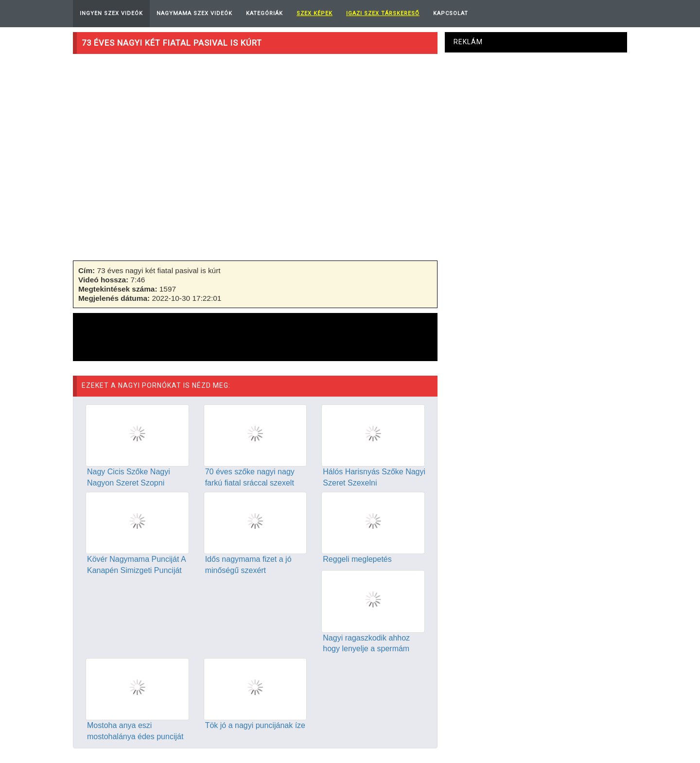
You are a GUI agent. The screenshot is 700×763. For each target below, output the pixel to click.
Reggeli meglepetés (357, 559)
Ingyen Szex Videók (111, 13)
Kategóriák (264, 13)
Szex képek (315, 13)
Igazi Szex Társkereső (383, 13)
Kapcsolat (451, 13)
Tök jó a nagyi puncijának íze (255, 725)
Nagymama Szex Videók (194, 13)
